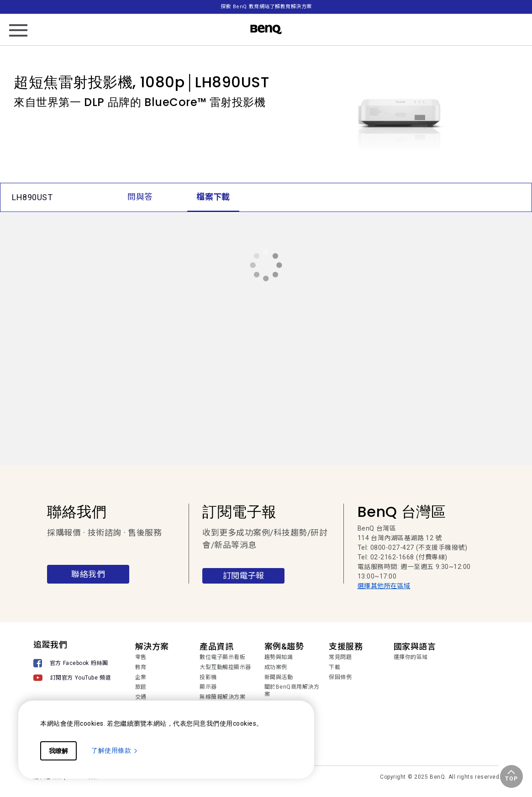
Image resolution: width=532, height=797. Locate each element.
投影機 (208, 677)
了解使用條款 (115, 750)
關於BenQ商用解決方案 (292, 691)
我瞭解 (58, 751)
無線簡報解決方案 (222, 697)
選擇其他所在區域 (384, 586)
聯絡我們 (88, 574)
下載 (334, 667)
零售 (141, 657)
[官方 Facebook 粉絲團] (72, 663)
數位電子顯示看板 (222, 657)
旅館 (141, 687)
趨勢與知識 (279, 657)
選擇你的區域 (411, 657)
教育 (141, 667)
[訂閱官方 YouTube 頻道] (72, 678)
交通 (141, 697)
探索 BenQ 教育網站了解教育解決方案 (266, 7)
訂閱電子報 (243, 576)
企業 (141, 677)
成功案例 (276, 667)
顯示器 (208, 687)
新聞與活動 (279, 677)
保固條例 (340, 677)
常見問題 (340, 657)
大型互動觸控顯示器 (225, 667)
